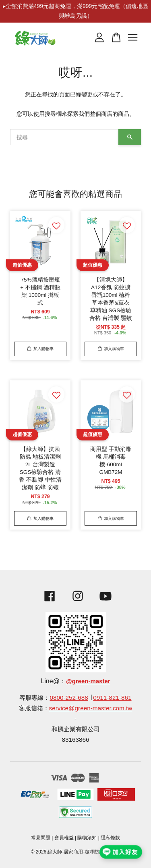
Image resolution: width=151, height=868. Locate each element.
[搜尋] (64, 137)
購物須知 (87, 838)
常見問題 (41, 838)
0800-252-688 (69, 698)
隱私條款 (110, 838)
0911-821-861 (112, 698)
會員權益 (64, 838)
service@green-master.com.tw (91, 708)
